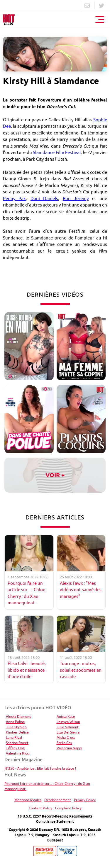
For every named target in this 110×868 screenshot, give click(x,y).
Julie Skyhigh (16, 727)
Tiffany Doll (15, 748)
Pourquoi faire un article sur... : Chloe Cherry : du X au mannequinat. (47, 786)
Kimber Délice (17, 732)
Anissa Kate (66, 716)
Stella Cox (64, 743)
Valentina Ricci (18, 753)
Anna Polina (15, 722)
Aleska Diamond (19, 716)
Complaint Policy (68, 808)
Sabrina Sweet (17, 743)
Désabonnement (58, 800)
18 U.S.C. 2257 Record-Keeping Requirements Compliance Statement (55, 819)
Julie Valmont (68, 727)
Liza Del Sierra (68, 732)
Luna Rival (14, 737)
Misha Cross (66, 737)
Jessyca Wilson (68, 722)
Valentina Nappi (69, 748)
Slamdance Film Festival (57, 152)
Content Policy (40, 808)
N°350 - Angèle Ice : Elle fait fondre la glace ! (40, 768)
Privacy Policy (85, 800)
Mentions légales (28, 800)
